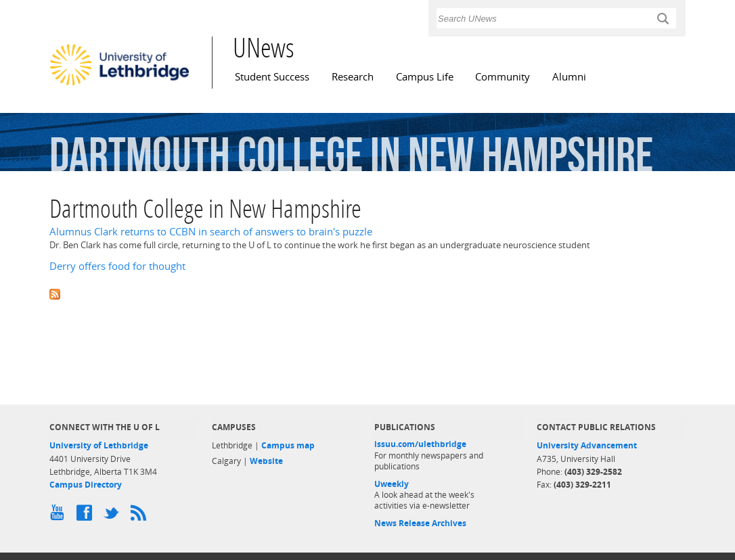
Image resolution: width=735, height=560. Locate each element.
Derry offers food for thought (117, 266)
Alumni (569, 77)
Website (266, 461)
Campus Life (425, 77)
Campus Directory (86, 485)
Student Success (272, 77)
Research (353, 77)
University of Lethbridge (99, 445)
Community (503, 77)
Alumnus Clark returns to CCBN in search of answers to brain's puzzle (211, 232)
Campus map (288, 445)
